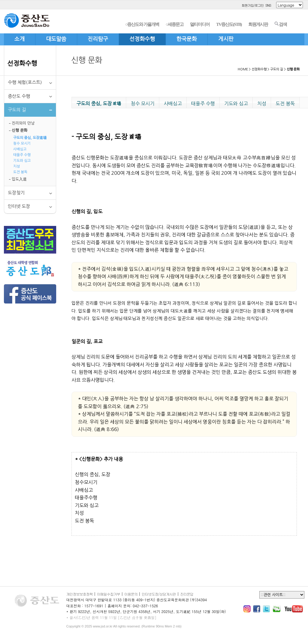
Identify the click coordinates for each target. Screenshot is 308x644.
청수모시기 (86, 482)
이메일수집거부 (109, 594)
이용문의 (131, 594)
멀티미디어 (200, 24)
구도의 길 (277, 69)
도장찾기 (16, 193)
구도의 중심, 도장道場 (30, 138)
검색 (281, 24)
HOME (243, 69)
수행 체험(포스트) (25, 82)
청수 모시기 (22, 143)
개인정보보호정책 (80, 594)
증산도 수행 (19, 96)
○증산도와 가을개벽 (142, 24)
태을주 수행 (22, 155)
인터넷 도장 (19, 206)
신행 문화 (20, 130)
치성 (17, 166)
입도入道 (19, 179)
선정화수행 (22, 63)
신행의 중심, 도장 (93, 474)
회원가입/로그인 (253, 5)
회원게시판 (258, 24)
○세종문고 (174, 24)
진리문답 (187, 594)
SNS (268, 5)
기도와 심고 (22, 161)
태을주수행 (86, 498)
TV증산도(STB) (229, 24)
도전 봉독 (20, 172)
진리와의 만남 (23, 123)
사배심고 (20, 149)
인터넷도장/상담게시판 (159, 594)
